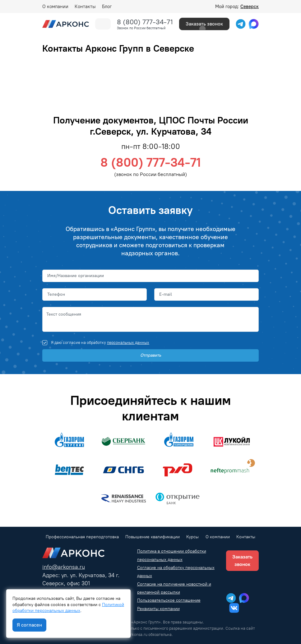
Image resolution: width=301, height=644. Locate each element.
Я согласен (29, 625)
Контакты (85, 7)
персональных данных (128, 343)
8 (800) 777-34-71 (145, 22)
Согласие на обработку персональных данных (176, 572)
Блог (107, 7)
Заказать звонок (204, 24)
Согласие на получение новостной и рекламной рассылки (174, 588)
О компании (55, 7)
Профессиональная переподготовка (82, 537)
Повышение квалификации (153, 537)
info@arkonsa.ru (64, 567)
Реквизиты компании (158, 609)
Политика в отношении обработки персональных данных (172, 555)
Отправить (151, 355)
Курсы (192, 537)
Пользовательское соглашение (169, 600)
